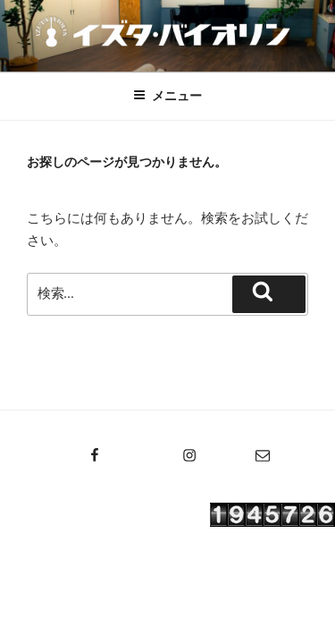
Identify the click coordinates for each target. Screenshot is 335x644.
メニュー (167, 96)
